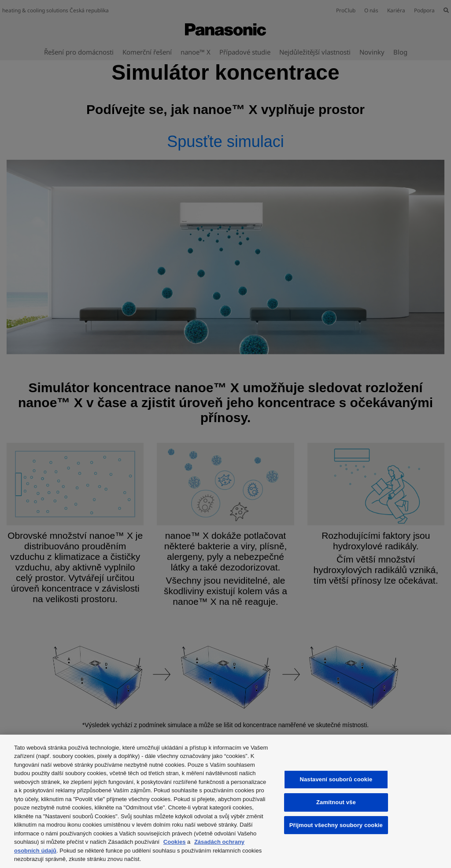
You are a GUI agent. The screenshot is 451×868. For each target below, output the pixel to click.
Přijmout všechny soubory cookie (336, 825)
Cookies (175, 842)
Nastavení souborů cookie (336, 779)
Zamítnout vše (336, 802)
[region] (225, 801)
